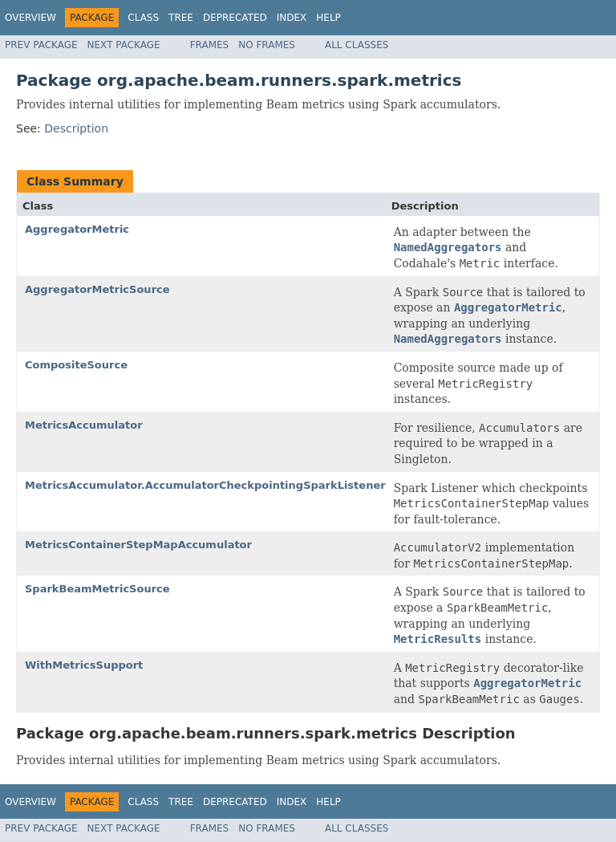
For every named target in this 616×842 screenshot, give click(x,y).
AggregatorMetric (77, 229)
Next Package (124, 45)
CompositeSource (76, 365)
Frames (210, 45)
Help (328, 18)
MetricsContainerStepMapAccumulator (138, 545)
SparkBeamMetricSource (97, 589)
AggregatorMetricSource (97, 289)
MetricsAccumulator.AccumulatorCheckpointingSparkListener (205, 485)
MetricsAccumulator (84, 425)
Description (76, 128)
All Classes (357, 45)
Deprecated (235, 18)
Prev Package (41, 45)
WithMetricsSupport (84, 665)
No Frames (267, 45)
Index (292, 18)
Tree (181, 18)
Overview (30, 18)
